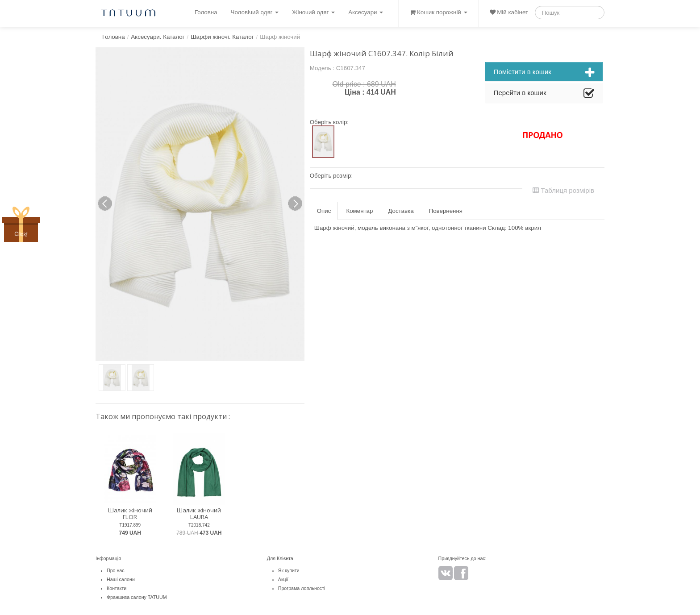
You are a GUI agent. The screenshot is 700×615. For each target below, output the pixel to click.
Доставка (401, 211)
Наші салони (121, 579)
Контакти (117, 588)
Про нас (116, 570)
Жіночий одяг (313, 12)
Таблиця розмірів (563, 190)
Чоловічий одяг (255, 12)
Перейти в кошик (544, 94)
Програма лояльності (302, 588)
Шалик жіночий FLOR (130, 513)
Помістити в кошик (544, 73)
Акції (283, 579)
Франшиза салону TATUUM (137, 597)
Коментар (359, 211)
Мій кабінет (509, 12)
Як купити (289, 570)
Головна (206, 12)
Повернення (446, 211)
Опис (324, 211)
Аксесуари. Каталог (158, 37)
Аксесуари (366, 12)
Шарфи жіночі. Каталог (222, 37)
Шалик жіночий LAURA (199, 513)
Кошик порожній (438, 12)
